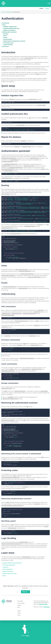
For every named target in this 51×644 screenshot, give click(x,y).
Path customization (9, 304)
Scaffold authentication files (12, 28)
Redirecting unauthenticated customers (16, 495)
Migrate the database (10, 30)
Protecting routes (9, 43)
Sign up (26, 587)
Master (47, 9)
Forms (5, 37)
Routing (6, 34)
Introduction (6, 23)
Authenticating (8, 39)
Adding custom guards (8, 567)
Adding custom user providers (10, 569)
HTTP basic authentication (9, 561)
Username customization (11, 337)
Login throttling (8, 45)
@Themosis (46, 603)
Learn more (6, 46)
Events (4, 571)
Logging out (5, 563)
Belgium (28, 635)
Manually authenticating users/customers (12, 559)
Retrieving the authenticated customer (14, 41)
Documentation (9, 12)
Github (19, 607)
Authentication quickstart (9, 32)
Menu (49, 3)
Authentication (16, 12)
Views (5, 36)
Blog (19, 603)
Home (3, 12)
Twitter (19, 609)
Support (19, 601)
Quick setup (8, 86)
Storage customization (10, 380)
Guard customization (9, 361)
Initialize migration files (10, 27)
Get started (20, 597)
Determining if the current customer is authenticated (21, 450)
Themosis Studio (43, 600)
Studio (19, 611)
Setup (4, 25)
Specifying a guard (8, 517)
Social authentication (8, 565)
